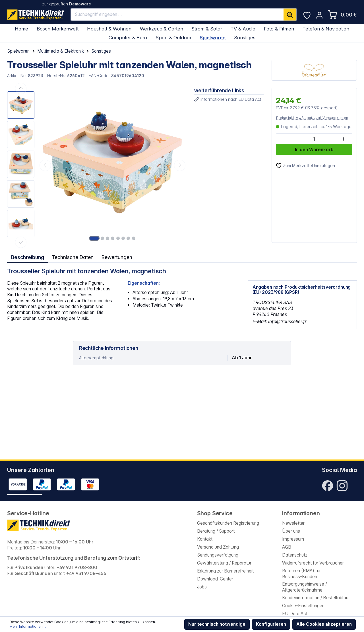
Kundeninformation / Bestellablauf (316, 598)
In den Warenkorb (314, 150)
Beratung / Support (216, 531)
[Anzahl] (314, 139)
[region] (97, 165)
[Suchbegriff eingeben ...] (177, 15)
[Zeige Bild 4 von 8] (113, 238)
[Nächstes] (180, 165)
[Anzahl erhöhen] (343, 139)
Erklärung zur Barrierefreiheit (225, 571)
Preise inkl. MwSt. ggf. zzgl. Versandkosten (312, 118)
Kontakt (205, 539)
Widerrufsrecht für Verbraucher (313, 563)
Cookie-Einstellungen (303, 606)
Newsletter (293, 523)
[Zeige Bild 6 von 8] (123, 238)
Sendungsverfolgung (218, 555)
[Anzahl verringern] (285, 139)
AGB (287, 547)
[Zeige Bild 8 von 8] (134, 238)
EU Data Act (295, 614)
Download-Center (215, 579)
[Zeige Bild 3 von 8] (107, 238)
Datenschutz (295, 555)
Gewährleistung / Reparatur (224, 563)
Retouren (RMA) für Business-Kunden (301, 574)
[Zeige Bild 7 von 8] (128, 238)
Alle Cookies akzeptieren (324, 624)
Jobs (202, 587)
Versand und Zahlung (218, 547)
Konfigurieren (271, 624)
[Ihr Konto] (319, 15)
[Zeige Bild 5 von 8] (118, 238)
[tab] (27, 257)
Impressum (293, 539)
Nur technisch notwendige (217, 624)
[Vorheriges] (45, 165)
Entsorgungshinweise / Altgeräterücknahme (304, 587)
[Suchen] (290, 15)
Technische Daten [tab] (73, 257)
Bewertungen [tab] (118, 257)
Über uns (291, 531)
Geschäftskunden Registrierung (228, 523)
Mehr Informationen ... (28, 626)
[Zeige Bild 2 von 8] (102, 238)
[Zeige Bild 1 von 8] (94, 238)
